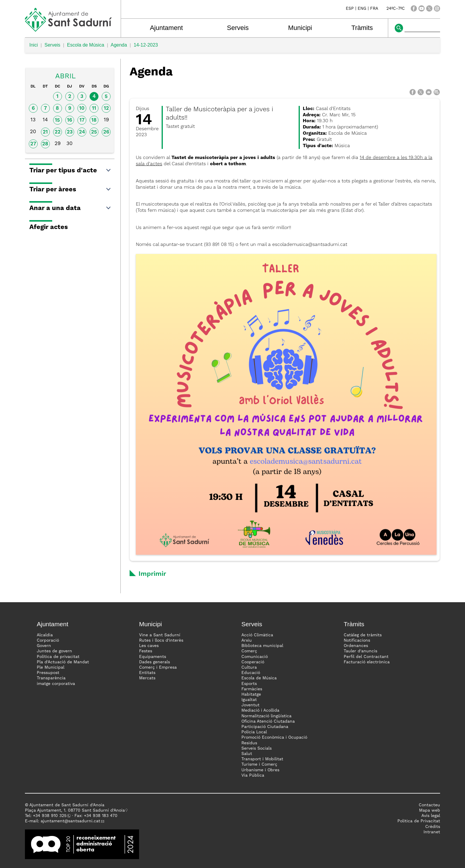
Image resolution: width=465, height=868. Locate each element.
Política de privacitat (58, 657)
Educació (251, 673)
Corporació (48, 640)
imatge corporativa (56, 684)
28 (45, 144)
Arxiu (247, 640)
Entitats (147, 673)
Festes (146, 651)
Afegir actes (49, 227)
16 (70, 120)
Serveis (238, 28)
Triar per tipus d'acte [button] (70, 171)
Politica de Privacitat (419, 821)
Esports (249, 684)
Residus (249, 743)
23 (70, 132)
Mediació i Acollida (260, 710)
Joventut (250, 705)
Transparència (51, 678)
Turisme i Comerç (259, 764)
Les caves (149, 646)
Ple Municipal (51, 667)
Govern (44, 646)
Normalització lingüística (266, 716)
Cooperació (253, 662)
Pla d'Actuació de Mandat (63, 662)
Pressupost (48, 673)
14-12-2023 (146, 45)
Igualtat (249, 700)
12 (106, 108)
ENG (362, 9)
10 (82, 108)
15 (57, 120)
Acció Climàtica (257, 635)
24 (82, 132)
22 (58, 132)
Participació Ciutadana (265, 727)
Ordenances (356, 646)
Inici (34, 45)
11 (94, 108)
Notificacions (357, 640)
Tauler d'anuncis (360, 651)
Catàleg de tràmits (363, 635)
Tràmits (362, 28)
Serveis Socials (257, 748)
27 (33, 144)
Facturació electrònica (367, 662)
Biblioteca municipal (262, 646)
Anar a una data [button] (70, 208)
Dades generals (155, 662)
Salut (247, 754)
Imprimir (152, 574)
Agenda (119, 45)
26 (106, 132)
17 (82, 120)
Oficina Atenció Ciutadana (268, 721)
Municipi (300, 28)
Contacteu (429, 805)
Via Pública (253, 775)
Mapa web (430, 810)
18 (94, 120)
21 (45, 132)
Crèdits (433, 827)
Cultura (249, 667)
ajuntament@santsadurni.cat (70, 821)
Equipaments (153, 657)
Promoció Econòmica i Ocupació (274, 737)
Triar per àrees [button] (70, 190)
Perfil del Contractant (366, 657)
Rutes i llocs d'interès (161, 640)
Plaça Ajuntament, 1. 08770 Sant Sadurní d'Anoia (75, 810)
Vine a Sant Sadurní (160, 635)
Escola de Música (86, 45)
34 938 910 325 (51, 816)
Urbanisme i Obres (260, 770)
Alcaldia (45, 635)
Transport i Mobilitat (262, 759)
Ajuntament (166, 28)
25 (94, 132)
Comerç (249, 651)
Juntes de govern (54, 651)
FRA (374, 9)
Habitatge (251, 694)
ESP (350, 9)
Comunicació (255, 657)
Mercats (147, 678)
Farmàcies (252, 689)
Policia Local (254, 732)
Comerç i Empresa (158, 667)
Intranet (432, 832)
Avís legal (431, 816)
